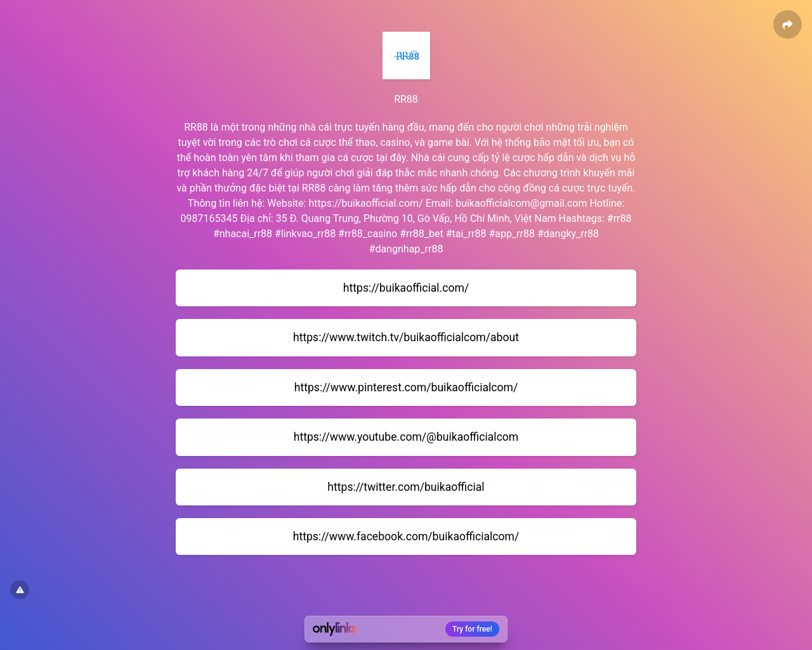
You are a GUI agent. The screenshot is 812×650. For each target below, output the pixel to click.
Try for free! (472, 629)
